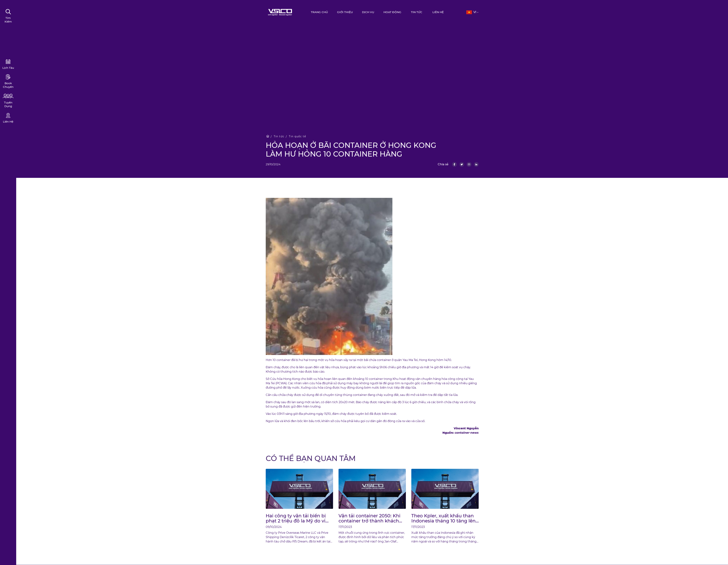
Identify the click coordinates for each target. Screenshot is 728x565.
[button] (473, 12)
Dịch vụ (369, 12)
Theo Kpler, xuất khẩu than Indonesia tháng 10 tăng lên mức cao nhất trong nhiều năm (443, 518)
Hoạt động (393, 12)
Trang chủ (320, 12)
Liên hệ (439, 12)
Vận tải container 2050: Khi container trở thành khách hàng (369, 518)
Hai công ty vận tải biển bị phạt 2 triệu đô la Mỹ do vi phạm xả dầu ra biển (296, 518)
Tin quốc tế (298, 136)
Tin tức (417, 12)
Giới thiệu (346, 12)
